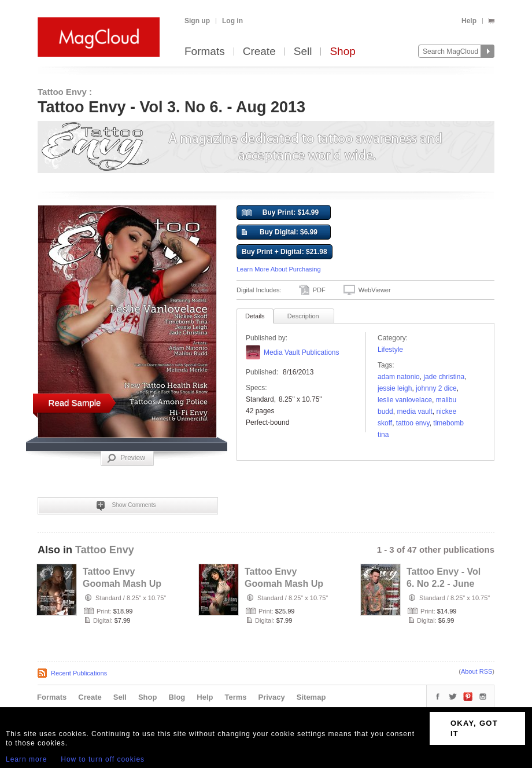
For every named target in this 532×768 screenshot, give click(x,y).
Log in (232, 21)
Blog (177, 697)
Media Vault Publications (302, 352)
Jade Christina (444, 377)
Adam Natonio (399, 377)
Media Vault (414, 411)
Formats (205, 52)
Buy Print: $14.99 (280, 213)
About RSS (476, 671)
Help (469, 21)
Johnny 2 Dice (436, 388)
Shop (342, 52)
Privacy (272, 697)
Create (259, 52)
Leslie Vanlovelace (405, 400)
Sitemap (311, 697)
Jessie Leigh (395, 388)
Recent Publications (79, 673)
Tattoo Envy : (65, 92)
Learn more (26, 759)
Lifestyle (390, 350)
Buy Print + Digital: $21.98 (285, 252)
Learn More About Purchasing (279, 269)
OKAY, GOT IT (474, 728)
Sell (303, 52)
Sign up (197, 21)
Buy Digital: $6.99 (280, 233)
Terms (235, 697)
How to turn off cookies (103, 759)
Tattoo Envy (413, 423)
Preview (126, 458)
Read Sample (75, 403)
